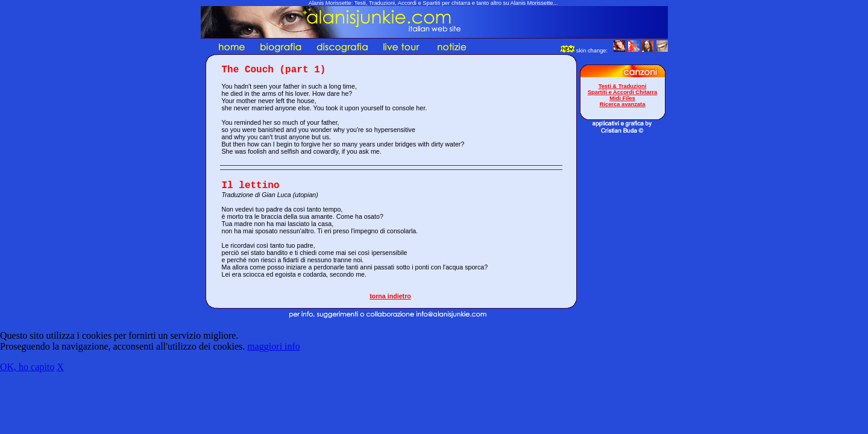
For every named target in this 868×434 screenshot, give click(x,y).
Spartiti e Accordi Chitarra (622, 92)
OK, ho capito (27, 367)
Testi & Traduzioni (623, 86)
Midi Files (622, 98)
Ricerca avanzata (623, 104)
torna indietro (390, 296)
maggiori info (274, 346)
